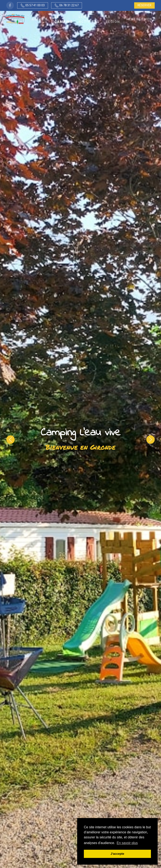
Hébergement (141, 19)
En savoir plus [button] (127, 843)
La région (113, 19)
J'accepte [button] (117, 854)
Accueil (40, 19)
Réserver (144, 5)
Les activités (89, 19)
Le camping (64, 19)
